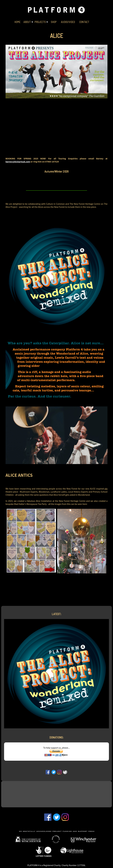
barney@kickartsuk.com (18, 162)
